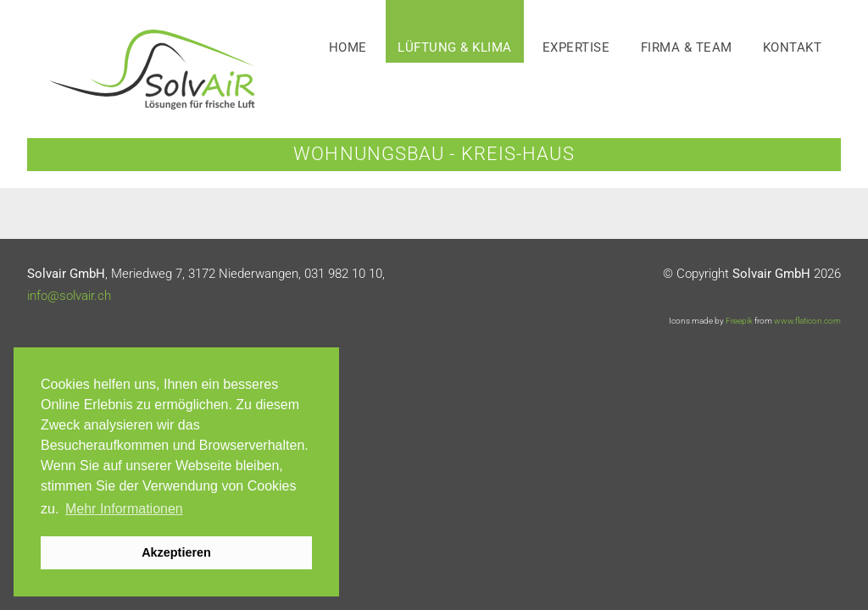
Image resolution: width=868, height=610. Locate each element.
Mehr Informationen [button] (124, 509)
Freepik (739, 321)
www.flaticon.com (807, 321)
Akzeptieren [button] (176, 552)
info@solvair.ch (69, 296)
